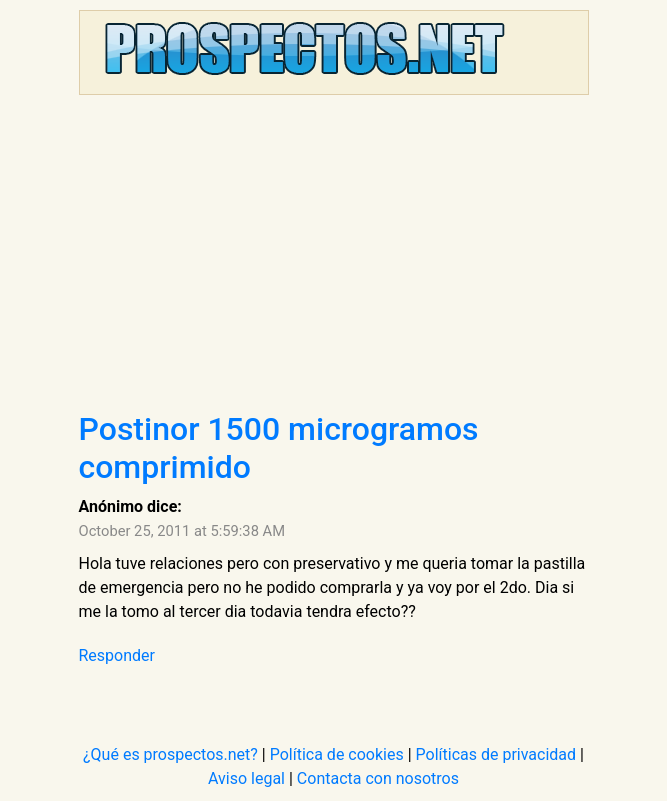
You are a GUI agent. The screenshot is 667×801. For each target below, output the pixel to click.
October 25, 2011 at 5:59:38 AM (182, 531)
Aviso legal (246, 778)
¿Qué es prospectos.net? (170, 754)
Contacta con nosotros (378, 778)
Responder (117, 655)
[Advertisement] (334, 260)
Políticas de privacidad (496, 754)
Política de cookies (337, 754)
